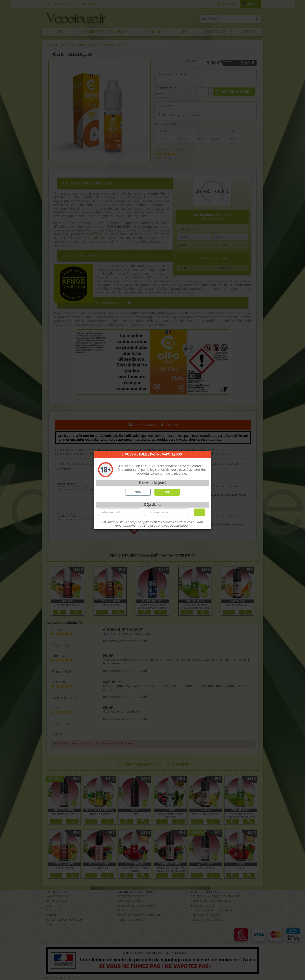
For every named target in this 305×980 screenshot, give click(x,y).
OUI (167, 492)
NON (138, 492)
